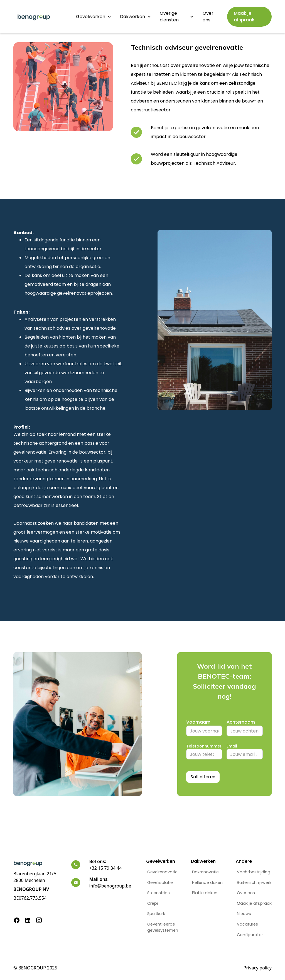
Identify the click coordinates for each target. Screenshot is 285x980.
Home (61, 17)
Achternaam (241, 722)
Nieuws (244, 914)
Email (232, 746)
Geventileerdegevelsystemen (163, 927)
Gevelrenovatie (162, 872)
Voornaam (198, 722)
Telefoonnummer (204, 746)
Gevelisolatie (160, 882)
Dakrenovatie (205, 872)
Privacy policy (258, 968)
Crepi (153, 903)
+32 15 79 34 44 (105, 868)
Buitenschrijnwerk (254, 882)
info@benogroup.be (110, 886)
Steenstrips (159, 893)
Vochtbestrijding (254, 872)
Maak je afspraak (254, 903)
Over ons (208, 17)
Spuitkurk (156, 914)
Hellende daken (207, 882)
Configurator (250, 935)
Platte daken (205, 893)
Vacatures (247, 924)
